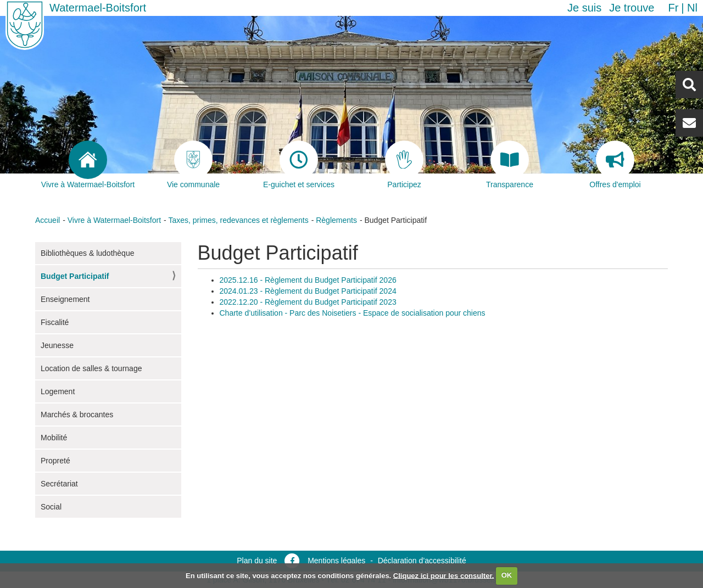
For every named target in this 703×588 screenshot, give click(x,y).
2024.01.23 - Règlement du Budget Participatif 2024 (308, 291)
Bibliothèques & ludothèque (87, 253)
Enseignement (65, 299)
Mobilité (54, 438)
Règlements (336, 220)
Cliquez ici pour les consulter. (444, 575)
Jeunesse (57, 345)
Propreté (55, 461)
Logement (58, 391)
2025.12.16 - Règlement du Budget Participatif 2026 (308, 280)
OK (507, 575)
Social (51, 507)
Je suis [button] (584, 8)
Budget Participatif (75, 276)
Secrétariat (59, 484)
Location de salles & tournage (91, 368)
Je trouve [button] (632, 8)
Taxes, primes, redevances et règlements (238, 220)
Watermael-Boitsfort (98, 8)
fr (673, 8)
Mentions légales (336, 561)
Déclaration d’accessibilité (422, 561)
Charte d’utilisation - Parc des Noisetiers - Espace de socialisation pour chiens (353, 313)
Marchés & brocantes (77, 415)
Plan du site (257, 561)
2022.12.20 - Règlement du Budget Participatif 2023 (308, 302)
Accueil (48, 220)
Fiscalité (55, 322)
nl (692, 8)
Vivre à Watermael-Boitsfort (114, 220)
